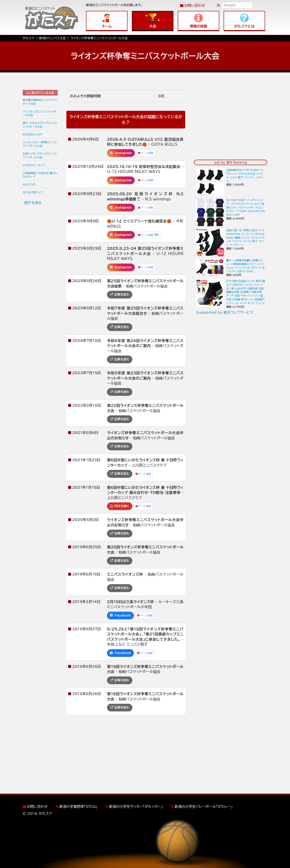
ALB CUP (29, 184)
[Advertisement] (40, 276)
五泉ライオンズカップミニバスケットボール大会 (40, 155)
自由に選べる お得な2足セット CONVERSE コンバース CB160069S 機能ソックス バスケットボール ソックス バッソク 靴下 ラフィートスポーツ (245, 237)
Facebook (121, 615)
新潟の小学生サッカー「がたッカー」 (136, 806)
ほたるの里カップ (33, 192)
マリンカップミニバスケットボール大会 (39, 113)
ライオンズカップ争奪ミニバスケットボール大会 (40, 144)
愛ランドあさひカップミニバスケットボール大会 (40, 125)
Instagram (121, 153)
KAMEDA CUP (33, 134)
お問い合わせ (195, 5)
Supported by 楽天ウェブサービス (225, 312)
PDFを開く (120, 506)
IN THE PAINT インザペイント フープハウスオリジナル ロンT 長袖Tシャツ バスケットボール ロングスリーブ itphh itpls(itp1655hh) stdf (246, 207)
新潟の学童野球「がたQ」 (78, 806)
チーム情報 (146, 153)
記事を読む (120, 294)
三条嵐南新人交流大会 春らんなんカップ (40, 175)
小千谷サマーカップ (34, 165)
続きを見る (33, 203)
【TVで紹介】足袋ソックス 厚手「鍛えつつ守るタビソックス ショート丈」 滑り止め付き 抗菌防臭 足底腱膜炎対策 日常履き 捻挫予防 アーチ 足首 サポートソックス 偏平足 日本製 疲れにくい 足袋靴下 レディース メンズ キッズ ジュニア (246, 292)
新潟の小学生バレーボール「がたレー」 (204, 806)
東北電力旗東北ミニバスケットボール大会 (40, 102)
